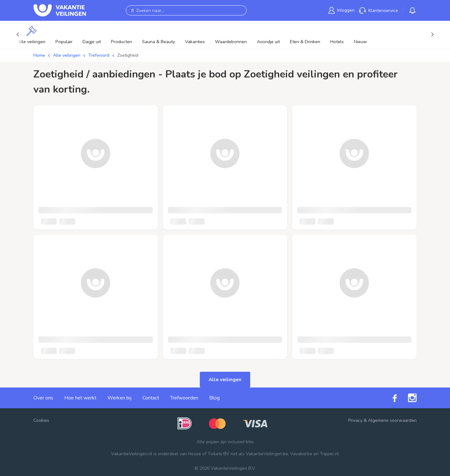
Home (39, 55)
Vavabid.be (301, 454)
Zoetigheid (128, 55)
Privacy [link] (355, 420)
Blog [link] (214, 398)
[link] (341, 10)
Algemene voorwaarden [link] (392, 420)
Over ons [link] (43, 398)
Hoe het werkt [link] (80, 398)
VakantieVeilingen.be (267, 454)
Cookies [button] (41, 420)
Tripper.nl (329, 454)
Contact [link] (151, 398)
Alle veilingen (67, 55)
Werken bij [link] (119, 398)
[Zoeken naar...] (186, 10)
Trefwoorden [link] (184, 398)
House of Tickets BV (209, 454)
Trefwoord (99, 55)
